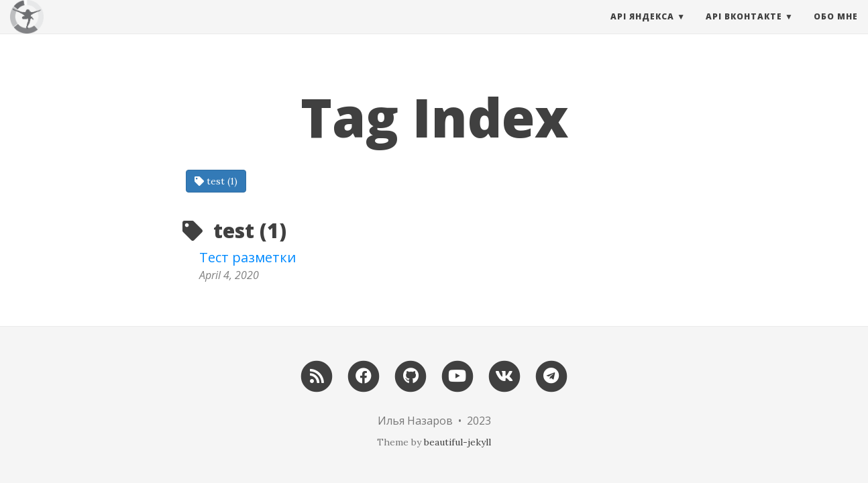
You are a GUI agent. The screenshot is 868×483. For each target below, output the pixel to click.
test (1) (216, 181)
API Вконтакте (744, 30)
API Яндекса (642, 30)
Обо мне (836, 30)
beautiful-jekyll (457, 442)
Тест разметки (248, 257)
